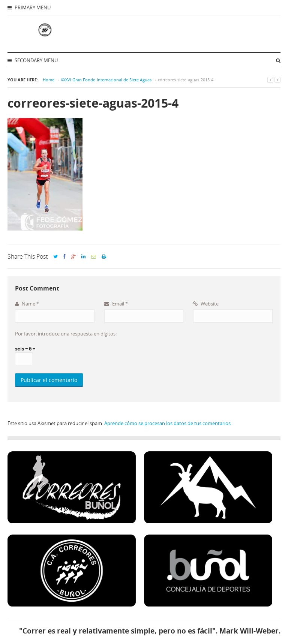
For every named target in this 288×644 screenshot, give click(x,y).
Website (206, 304)
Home (49, 80)
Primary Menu (29, 7)
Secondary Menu (33, 60)
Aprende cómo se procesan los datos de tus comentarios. (168, 423)
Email (116, 304)
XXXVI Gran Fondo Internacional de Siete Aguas (106, 80)
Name (27, 304)
